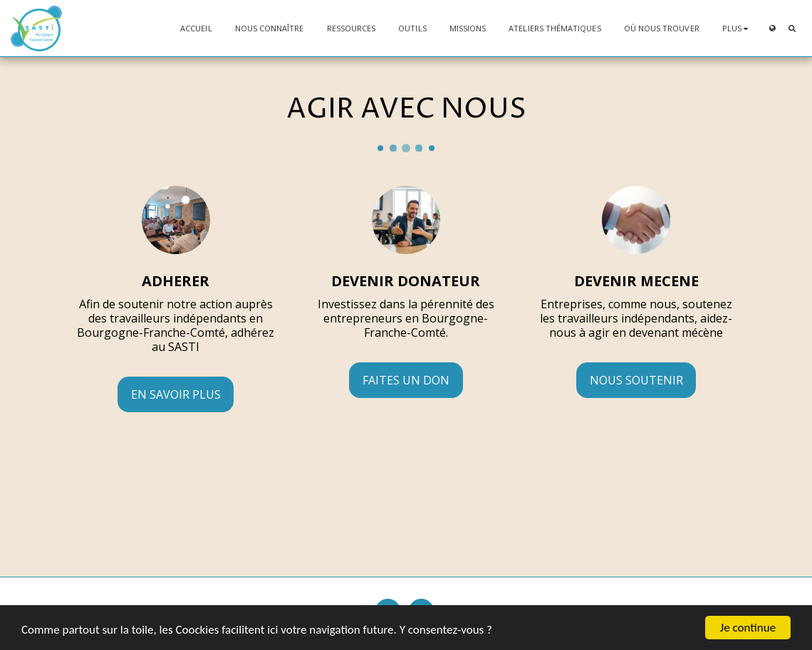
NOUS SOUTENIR (636, 380)
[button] (792, 28)
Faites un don (406, 380)
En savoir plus (176, 394)
